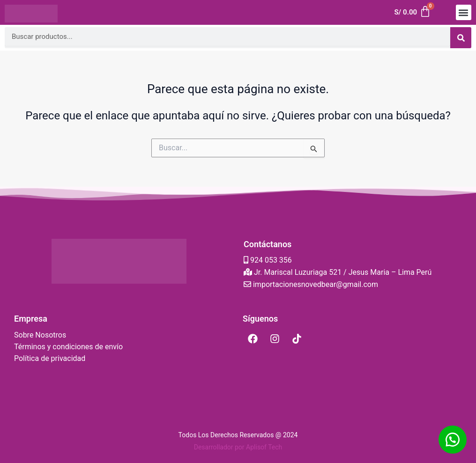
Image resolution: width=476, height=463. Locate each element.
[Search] (461, 38)
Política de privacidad (50, 358)
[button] (464, 12)
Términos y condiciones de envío (68, 347)
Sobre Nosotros (40, 335)
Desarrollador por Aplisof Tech (238, 447)
